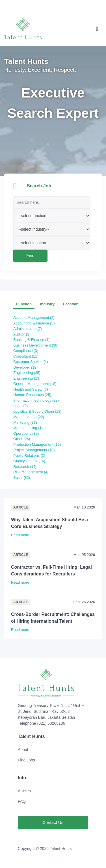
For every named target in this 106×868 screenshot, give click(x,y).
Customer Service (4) (32, 362)
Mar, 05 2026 (84, 555)
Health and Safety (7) (32, 389)
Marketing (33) (27, 422)
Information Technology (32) (38, 400)
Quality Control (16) (31, 461)
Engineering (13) (28, 378)
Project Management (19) (36, 450)
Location (71, 304)
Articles (24, 791)
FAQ (22, 801)
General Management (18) (36, 384)
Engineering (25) (28, 373)
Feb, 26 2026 (84, 602)
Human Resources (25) (34, 395)
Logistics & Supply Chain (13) (39, 411)
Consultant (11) (27, 356)
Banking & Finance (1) (33, 340)
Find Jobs (26, 760)
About (23, 750)
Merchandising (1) (30, 428)
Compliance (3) (27, 351)
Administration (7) (29, 329)
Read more (22, 535)
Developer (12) (27, 367)
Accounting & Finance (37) (36, 323)
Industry (47, 304)
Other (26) (23, 439)
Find (30, 255)
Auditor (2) (23, 334)
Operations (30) (28, 433)
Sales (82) (23, 478)
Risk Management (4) (33, 472)
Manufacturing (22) (30, 417)
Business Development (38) (37, 345)
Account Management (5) (35, 318)
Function (24, 304)
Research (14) (27, 467)
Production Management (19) (39, 444)
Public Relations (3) (31, 455)
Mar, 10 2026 (84, 507)
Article (21, 507)
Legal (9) (22, 406)
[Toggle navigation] (97, 29)
